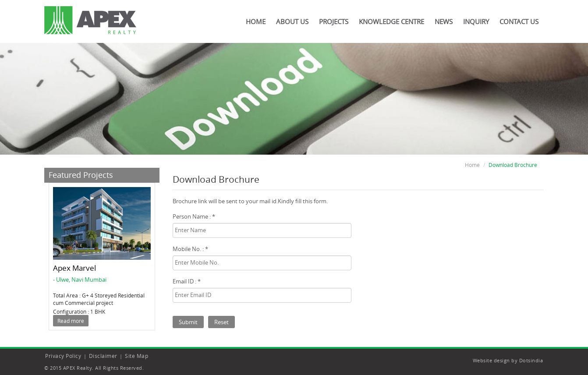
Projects (334, 21)
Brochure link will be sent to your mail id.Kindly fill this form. (250, 201)
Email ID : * (187, 281)
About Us (292, 21)
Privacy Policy (63, 356)
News (444, 21)
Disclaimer (103, 356)
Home (256, 21)
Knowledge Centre (391, 21)
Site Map (136, 356)
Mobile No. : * (190, 249)
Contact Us (519, 21)
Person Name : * (194, 216)
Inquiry (476, 21)
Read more (71, 321)
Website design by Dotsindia (508, 360)
